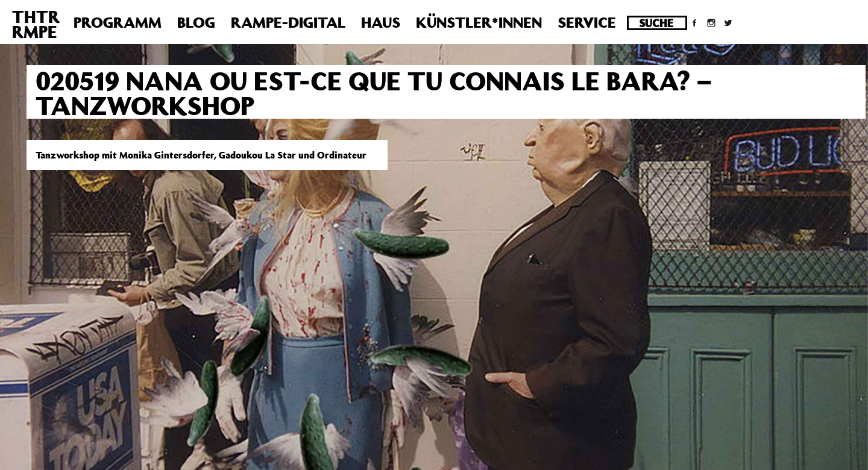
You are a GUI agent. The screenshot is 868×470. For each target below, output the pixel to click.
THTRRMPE (36, 24)
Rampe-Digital (288, 22)
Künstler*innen (479, 22)
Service (587, 22)
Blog (196, 22)
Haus (381, 22)
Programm (118, 22)
